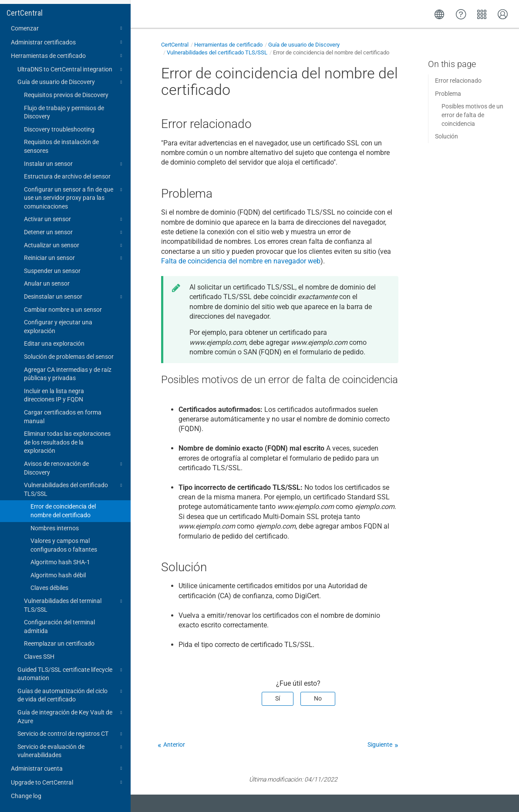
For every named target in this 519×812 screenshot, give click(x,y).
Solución (447, 136)
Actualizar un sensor (74, 246)
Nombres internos (55, 528)
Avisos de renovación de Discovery (74, 468)
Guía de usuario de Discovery (71, 82)
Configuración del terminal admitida (59, 627)
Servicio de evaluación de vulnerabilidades (71, 751)
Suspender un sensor (52, 271)
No (318, 698)
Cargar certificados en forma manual (63, 417)
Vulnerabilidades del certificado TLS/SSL (74, 489)
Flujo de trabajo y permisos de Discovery (64, 112)
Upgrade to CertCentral (68, 782)
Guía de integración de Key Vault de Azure (71, 716)
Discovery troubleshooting (59, 129)
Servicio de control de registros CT (71, 734)
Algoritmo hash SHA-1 (60, 562)
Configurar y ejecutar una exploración (58, 327)
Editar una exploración (54, 344)
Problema (448, 94)
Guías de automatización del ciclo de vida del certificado (71, 695)
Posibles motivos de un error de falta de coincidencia (472, 115)
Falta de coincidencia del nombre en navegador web (241, 261)
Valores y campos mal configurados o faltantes (64, 545)
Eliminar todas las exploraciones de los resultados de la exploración (67, 442)
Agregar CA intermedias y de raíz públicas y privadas (68, 374)
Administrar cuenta (68, 768)
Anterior (174, 745)
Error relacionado (458, 81)
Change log (26, 796)
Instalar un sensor (74, 164)
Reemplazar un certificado (59, 644)
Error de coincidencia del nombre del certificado (63, 511)
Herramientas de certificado (68, 56)
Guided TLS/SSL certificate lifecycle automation (71, 674)
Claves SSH (39, 657)
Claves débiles (49, 588)
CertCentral (25, 13)
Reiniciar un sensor (74, 258)
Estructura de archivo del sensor (67, 176)
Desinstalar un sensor (74, 297)
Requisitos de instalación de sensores (61, 146)
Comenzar (68, 28)
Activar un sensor (74, 219)
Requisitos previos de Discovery (66, 95)
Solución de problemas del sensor (69, 357)
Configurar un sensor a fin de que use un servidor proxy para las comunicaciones (74, 197)
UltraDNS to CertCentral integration (71, 70)
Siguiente (380, 745)
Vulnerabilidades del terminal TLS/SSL (74, 605)
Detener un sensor (74, 232)
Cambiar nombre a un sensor (63, 310)
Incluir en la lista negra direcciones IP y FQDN (54, 395)
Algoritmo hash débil (58, 575)
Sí (278, 698)
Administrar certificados (68, 42)
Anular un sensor (47, 283)
